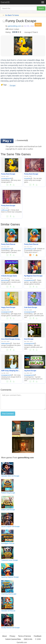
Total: (35, 32)
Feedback (38, 636)
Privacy (12, 636)
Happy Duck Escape (8, 307)
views (11, 29)
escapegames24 (7, 178)
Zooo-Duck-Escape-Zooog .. (11, 339)
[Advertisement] (23, 112)
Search (41, 8)
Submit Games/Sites (13, 639)
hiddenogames (6, 343)
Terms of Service (25, 636)
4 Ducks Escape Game (9, 276)
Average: (28, 32)
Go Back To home (12, 15)
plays (17, 29)
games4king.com (14, 26)
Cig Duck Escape (30, 371)
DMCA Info (28, 639)
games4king (6, 280)
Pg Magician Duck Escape (33, 276)
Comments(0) (21, 140)
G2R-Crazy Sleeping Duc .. (10, 371)
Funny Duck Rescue (8, 244)
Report (38, 25)
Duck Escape (29, 339)
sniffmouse (5, 210)
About (4, 636)
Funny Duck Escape (8, 174)
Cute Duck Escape (31, 307)
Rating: (8, 32)
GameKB (5, 2)
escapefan (28, 178)
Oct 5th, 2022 (29, 26)
